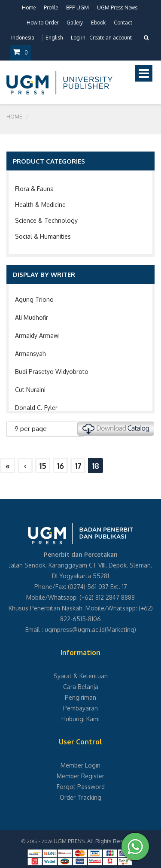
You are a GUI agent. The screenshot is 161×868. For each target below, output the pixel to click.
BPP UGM (77, 8)
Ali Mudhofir (32, 317)
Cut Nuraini (30, 390)
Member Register (80, 776)
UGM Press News (117, 8)
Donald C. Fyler (36, 408)
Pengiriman (80, 697)
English (54, 38)
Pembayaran (80, 708)
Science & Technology (46, 220)
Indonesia (23, 38)
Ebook (98, 23)
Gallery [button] (75, 23)
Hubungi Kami (80, 719)
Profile (51, 8)
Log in (78, 38)
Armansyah (30, 354)
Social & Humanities (43, 236)
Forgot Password (81, 787)
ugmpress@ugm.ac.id (75, 630)
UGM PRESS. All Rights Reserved (96, 841)
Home (29, 8)
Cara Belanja (81, 687)
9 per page (31, 429)
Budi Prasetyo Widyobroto (52, 372)
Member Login (80, 765)
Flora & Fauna (34, 189)
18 (96, 466)
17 (78, 466)
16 (60, 466)
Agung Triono (34, 299)
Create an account (111, 38)
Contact (123, 23)
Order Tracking (80, 797)
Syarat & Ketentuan (81, 676)
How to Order (43, 23)
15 (43, 466)
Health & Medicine (40, 205)
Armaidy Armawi (37, 335)
